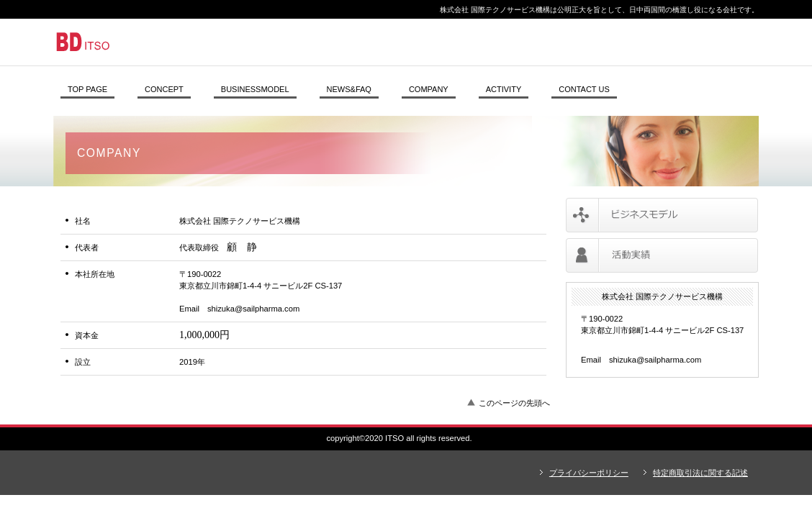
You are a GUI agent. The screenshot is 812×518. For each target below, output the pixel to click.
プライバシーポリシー (589, 473)
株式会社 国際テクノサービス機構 (251, 42)
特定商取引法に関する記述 (700, 473)
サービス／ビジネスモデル (662, 215)
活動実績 (662, 255)
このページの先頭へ (514, 403)
